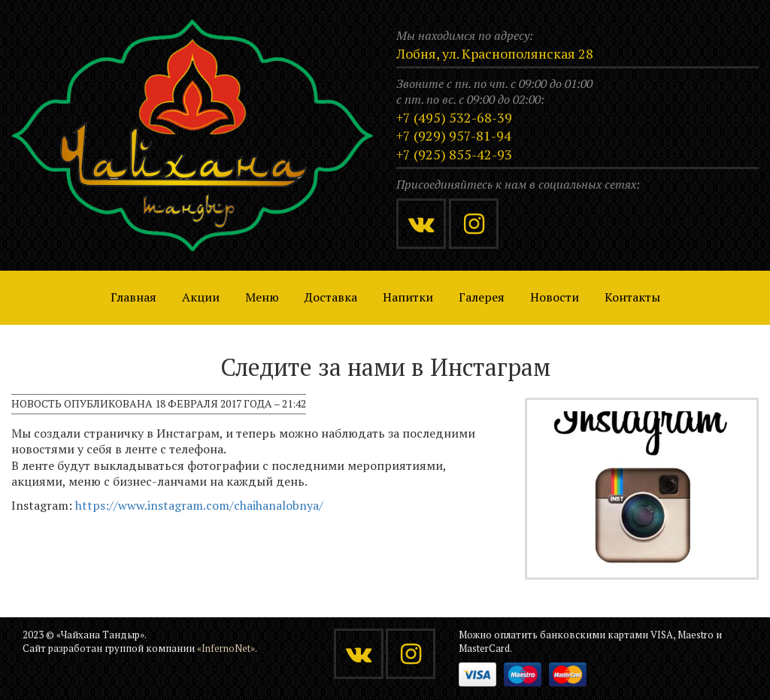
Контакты (632, 297)
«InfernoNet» (226, 648)
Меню (262, 297)
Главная (133, 297)
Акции (201, 297)
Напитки (408, 297)
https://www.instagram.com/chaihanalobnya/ (199, 505)
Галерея (482, 297)
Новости (555, 297)
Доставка (331, 297)
